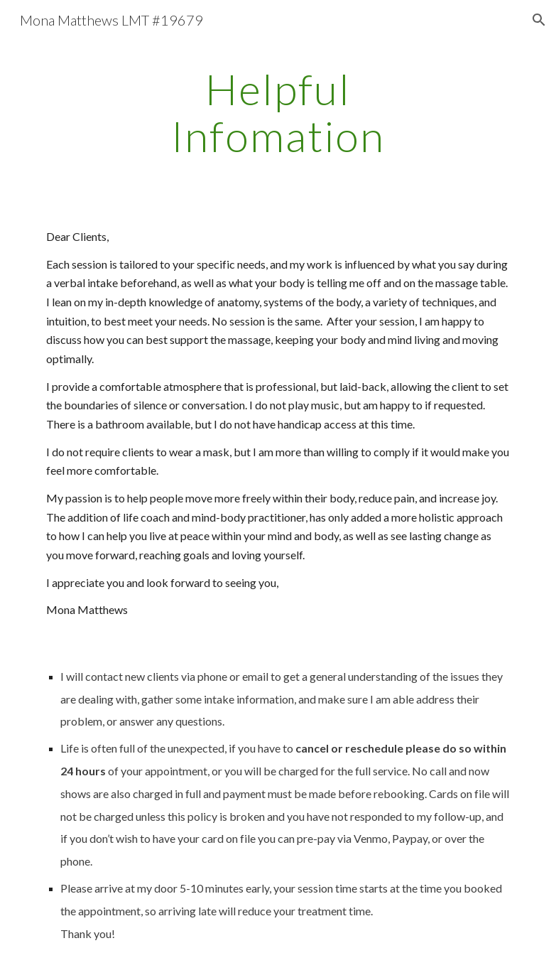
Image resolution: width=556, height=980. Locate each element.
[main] (278, 112)
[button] (539, 20)
